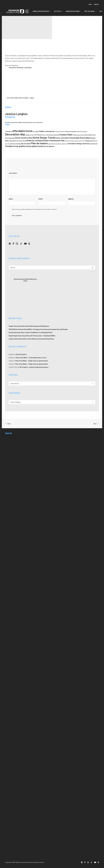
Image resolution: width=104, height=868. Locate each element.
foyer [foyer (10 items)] (70, 134)
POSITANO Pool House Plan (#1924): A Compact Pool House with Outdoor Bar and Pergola (38, 329)
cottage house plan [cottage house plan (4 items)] (60, 132)
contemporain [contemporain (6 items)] (49, 131)
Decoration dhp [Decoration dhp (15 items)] (15, 134)
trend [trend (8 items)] (40, 146)
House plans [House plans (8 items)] (85, 138)
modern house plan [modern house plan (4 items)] (69, 141)
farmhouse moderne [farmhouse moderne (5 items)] (53, 135)
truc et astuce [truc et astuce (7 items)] (48, 146)
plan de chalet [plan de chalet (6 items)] (26, 144)
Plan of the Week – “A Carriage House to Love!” (31, 357)
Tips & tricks (39, 122)
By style (58, 11)
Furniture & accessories (11, 122)
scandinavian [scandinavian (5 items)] (94, 144)
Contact (96, 4)
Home (90, 4)
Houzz (8, 98)
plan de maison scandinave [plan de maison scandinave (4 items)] (55, 144)
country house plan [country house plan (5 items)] (70, 131)
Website (71, 199)
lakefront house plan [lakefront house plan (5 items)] (19, 141)
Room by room (32, 122)
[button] (10, 244)
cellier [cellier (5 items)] (37, 131)
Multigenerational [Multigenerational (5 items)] (90, 141)
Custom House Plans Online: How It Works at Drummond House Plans (31, 339)
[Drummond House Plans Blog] (18, 11)
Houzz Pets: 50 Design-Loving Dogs (20, 68)
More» (32, 98)
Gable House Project (42, 11)
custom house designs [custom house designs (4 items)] (82, 132)
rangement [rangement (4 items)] (64, 144)
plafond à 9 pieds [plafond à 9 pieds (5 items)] (15, 144)
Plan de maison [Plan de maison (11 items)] (39, 143)
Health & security (23, 122)
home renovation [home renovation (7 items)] (63, 138)
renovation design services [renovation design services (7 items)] (78, 144)
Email (41, 199)
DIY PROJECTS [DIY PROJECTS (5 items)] (39, 135)
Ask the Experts (21, 354)
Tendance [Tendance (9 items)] (10, 146)
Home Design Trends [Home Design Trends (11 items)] (44, 138)
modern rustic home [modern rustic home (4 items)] (79, 141)
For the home (90, 11)
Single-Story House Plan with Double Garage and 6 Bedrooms (29, 326)
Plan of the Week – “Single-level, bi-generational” (32, 361)
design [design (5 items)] (27, 135)
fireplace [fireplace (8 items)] (63, 135)
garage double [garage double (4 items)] (80, 135)
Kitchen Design (15, 98)
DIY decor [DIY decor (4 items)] (32, 135)
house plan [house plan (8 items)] (75, 138)
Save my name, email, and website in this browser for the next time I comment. (35, 209)
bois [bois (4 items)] (34, 132)
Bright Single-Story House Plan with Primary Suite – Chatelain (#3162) (32, 336)
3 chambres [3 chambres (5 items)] (9, 131)
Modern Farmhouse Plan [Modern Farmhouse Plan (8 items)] (54, 140)
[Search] (52, 267)
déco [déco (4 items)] (45, 135)
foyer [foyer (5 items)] (75, 135)
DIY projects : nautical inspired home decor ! (34, 367)
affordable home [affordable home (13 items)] (22, 131)
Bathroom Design (24, 98)
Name (11, 199)
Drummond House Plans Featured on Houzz (25, 280)
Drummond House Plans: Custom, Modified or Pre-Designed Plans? (31, 332)
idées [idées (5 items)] (11, 141)
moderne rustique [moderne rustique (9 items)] (34, 140)
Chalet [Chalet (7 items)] (41, 131)
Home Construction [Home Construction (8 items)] (24, 138)
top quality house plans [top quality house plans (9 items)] (26, 146)
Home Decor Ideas (73, 11)
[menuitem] (91, 4)
